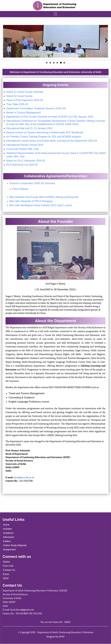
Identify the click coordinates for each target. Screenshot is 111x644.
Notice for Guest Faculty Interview (25, 92)
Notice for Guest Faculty (19, 96)
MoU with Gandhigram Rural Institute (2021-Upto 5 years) (41, 205)
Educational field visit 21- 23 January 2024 (29, 128)
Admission (9, 537)
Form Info (8, 566)
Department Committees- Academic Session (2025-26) (36, 108)
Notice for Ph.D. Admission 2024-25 (26, 161)
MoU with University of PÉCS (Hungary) (31, 201)
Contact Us (9, 570)
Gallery (7, 541)
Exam (6, 574)
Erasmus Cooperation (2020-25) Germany (32, 183)
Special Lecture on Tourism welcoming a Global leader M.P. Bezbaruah (45, 132)
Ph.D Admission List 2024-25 (22, 165)
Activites (8, 529)
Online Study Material (15, 545)
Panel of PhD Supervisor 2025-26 (25, 100)
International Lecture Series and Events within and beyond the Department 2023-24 (52, 141)
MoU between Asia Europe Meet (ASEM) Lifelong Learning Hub (44, 197)
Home (6, 525)
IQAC (6, 578)
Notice (6, 562)
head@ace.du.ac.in (24, 477)
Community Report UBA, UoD (23, 149)
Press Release (20, 189)
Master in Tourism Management (24, 113)
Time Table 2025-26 (17, 104)
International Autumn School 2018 (25, 145)
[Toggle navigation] (55, 14)
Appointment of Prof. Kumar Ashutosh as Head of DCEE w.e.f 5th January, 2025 (50, 117)
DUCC (62, 637)
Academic (8, 533)
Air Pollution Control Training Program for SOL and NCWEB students (44, 137)
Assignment (9, 549)
